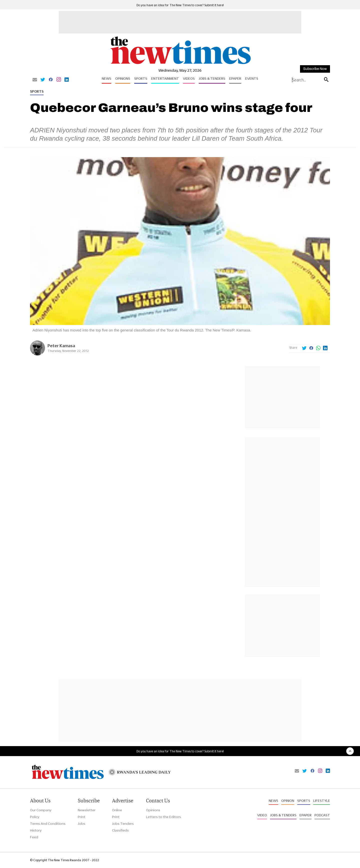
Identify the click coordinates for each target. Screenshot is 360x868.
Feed (34, 837)
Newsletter (87, 810)
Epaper (235, 78)
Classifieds (120, 830)
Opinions (123, 78)
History (36, 830)
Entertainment (165, 78)
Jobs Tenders (123, 824)
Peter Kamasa (61, 346)
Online (117, 810)
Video (262, 815)
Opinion (288, 801)
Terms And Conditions (48, 824)
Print (81, 817)
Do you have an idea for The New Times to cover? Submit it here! (180, 5)
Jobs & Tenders (212, 78)
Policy (35, 817)
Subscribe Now (315, 69)
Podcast (322, 815)
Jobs (81, 824)
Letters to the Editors (163, 817)
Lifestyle (322, 801)
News (106, 78)
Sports (141, 78)
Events (252, 78)
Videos (189, 78)
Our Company (41, 810)
